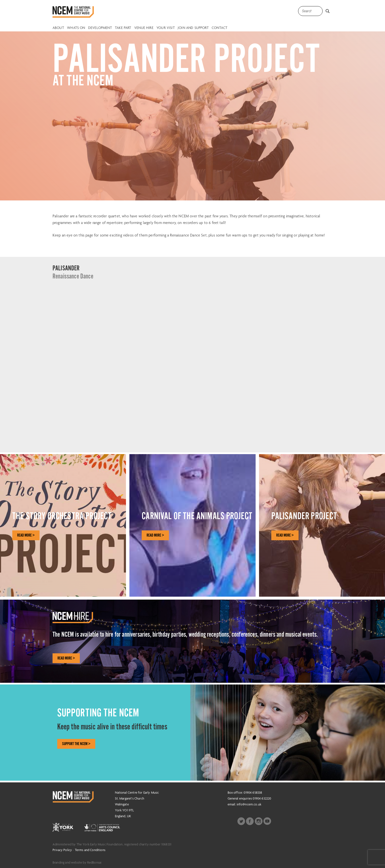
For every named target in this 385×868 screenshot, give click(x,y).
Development (100, 28)
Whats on (76, 28)
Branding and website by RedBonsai (77, 862)
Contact (220, 28)
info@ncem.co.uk (249, 804)
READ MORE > (26, 535)
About (58, 28)
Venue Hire (144, 28)
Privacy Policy (62, 850)
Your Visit (166, 28)
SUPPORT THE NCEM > (76, 744)
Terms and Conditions (90, 850)
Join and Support (193, 28)
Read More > (66, 658)
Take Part (123, 28)
